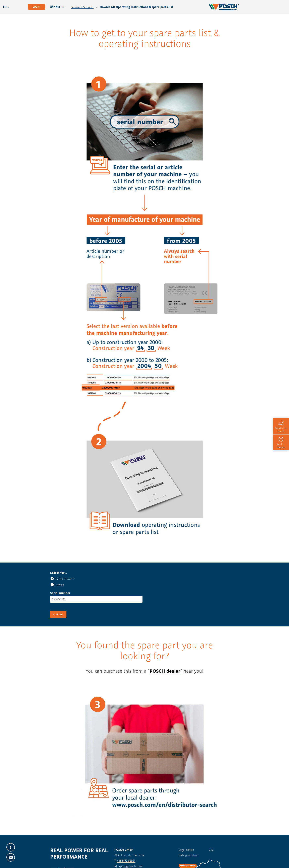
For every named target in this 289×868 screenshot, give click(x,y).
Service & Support (82, 7)
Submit (58, 614)
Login (37, 7)
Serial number (65, 579)
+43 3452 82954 (126, 860)
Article (60, 585)
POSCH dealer (165, 671)
